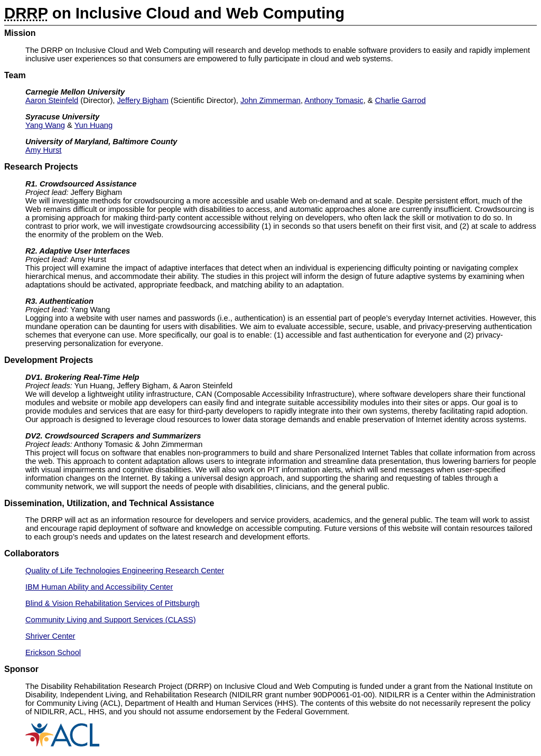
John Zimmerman (270, 100)
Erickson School (53, 652)
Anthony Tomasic (334, 100)
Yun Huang (94, 125)
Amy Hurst (43, 150)
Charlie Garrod (400, 100)
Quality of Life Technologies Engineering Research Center (125, 571)
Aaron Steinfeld (52, 100)
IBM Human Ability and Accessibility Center (99, 587)
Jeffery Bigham (143, 100)
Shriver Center (50, 636)
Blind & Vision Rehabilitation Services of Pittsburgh (113, 603)
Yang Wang (45, 125)
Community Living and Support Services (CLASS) (111, 620)
